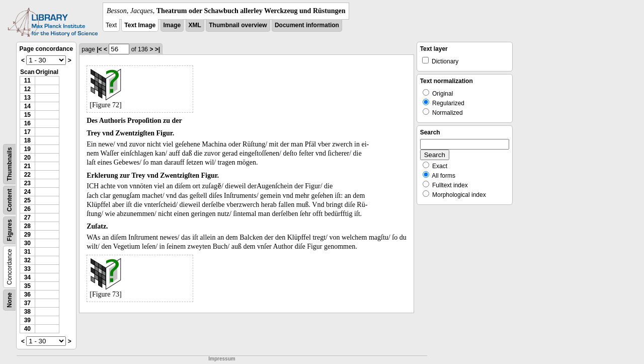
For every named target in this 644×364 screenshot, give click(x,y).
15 (27, 115)
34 (27, 277)
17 (27, 132)
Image (172, 25)
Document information (307, 25)
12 (27, 89)
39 (27, 320)
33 (27, 269)
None (10, 300)
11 (27, 81)
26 (27, 209)
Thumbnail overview (238, 25)
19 (27, 149)
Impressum (222, 359)
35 (27, 286)
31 (27, 252)
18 (27, 140)
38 (27, 312)
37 (27, 303)
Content (10, 200)
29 (27, 235)
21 (27, 166)
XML (195, 25)
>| (157, 49)
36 (27, 295)
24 (27, 192)
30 (27, 243)
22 (27, 175)
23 (27, 183)
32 (27, 260)
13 (27, 98)
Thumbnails (10, 164)
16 (27, 123)
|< (99, 49)
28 (27, 226)
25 (27, 200)
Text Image (140, 25)
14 (27, 106)
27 (27, 217)
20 (27, 158)
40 (27, 329)
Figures (10, 230)
